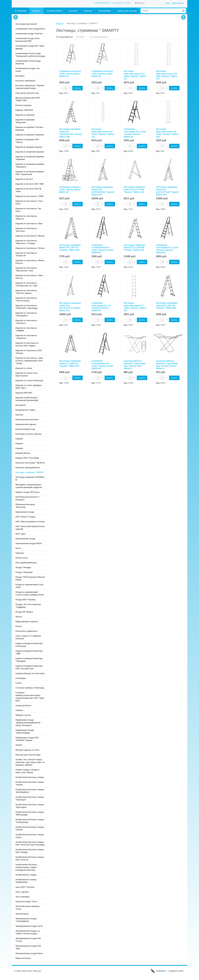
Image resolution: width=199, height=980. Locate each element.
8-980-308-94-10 (102, 3)
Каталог (60, 23)
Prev (16, 17)
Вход (168, 3)
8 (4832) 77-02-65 (121, 3)
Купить (77, 88)
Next (183, 17)
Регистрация (178, 3)
